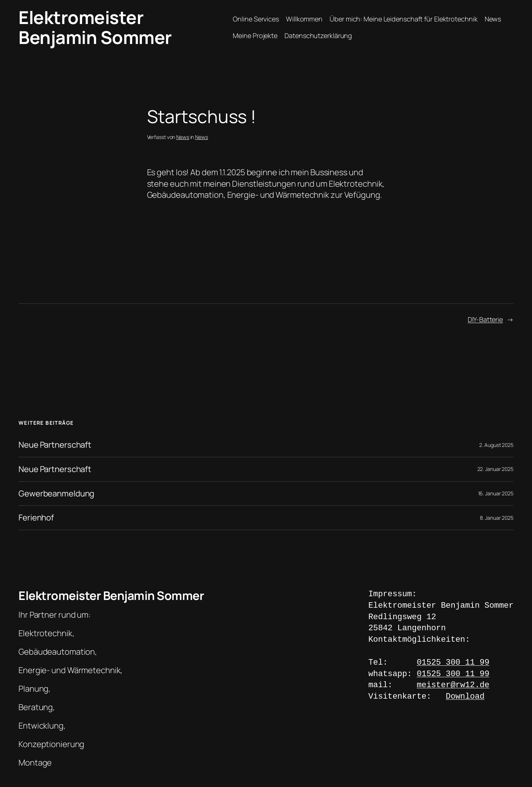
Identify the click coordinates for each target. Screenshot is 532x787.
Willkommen (304, 19)
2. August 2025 (496, 445)
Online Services (256, 19)
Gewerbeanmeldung (56, 494)
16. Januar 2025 (496, 493)
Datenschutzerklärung (318, 35)
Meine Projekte (255, 35)
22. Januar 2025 (496, 469)
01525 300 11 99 (453, 663)
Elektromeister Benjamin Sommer (95, 27)
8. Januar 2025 (497, 518)
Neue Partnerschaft (55, 445)
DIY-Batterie (485, 319)
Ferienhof (36, 518)
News (493, 19)
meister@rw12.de (453, 686)
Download (465, 697)
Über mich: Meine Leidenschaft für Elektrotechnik (403, 19)
